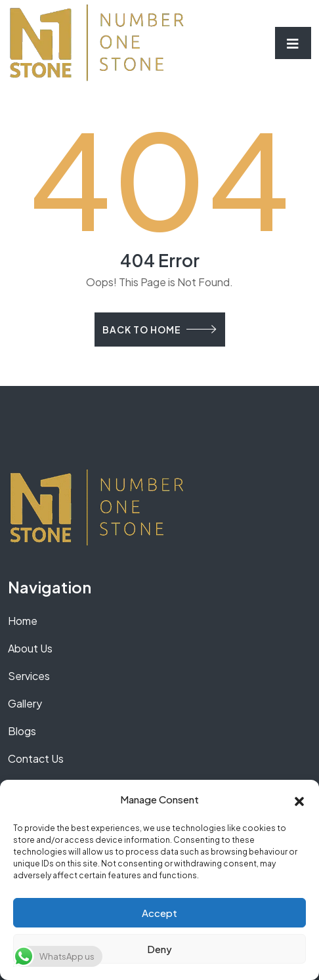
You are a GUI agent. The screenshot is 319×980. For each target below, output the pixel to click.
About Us (30, 648)
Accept (159, 913)
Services (29, 676)
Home (23, 621)
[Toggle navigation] (293, 43)
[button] (299, 799)
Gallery (25, 703)
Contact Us (36, 758)
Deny (159, 949)
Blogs (22, 731)
